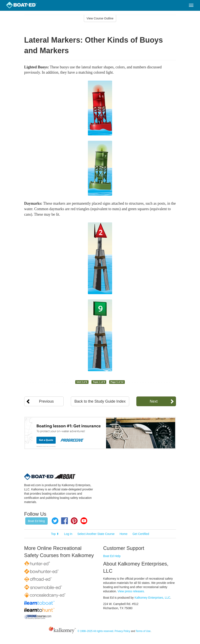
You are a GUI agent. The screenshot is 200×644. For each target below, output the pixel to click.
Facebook (64, 521)
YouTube (84, 521)
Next (154, 401)
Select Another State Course (96, 534)
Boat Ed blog (36, 521)
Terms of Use (143, 631)
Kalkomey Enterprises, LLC (152, 598)
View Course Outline (100, 18)
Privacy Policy (122, 631)
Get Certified (141, 534)
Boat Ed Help (112, 556)
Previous (46, 401)
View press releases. (131, 591)
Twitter (55, 521)
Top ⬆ (55, 534)
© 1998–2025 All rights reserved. (96, 631)
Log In (68, 534)
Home (123, 534)
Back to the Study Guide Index (100, 401)
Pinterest (74, 521)
